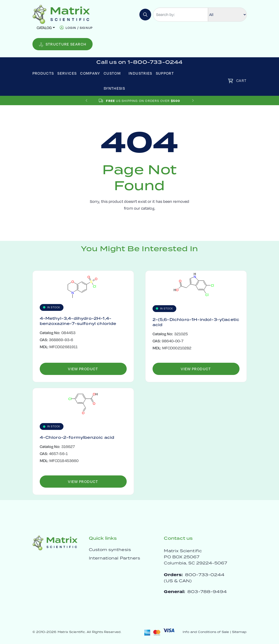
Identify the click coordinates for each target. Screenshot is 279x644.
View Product (83, 369)
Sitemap (239, 632)
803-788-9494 (207, 592)
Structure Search (63, 44)
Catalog (44, 28)
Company (90, 73)
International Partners (115, 558)
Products (43, 73)
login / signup (79, 28)
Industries (140, 73)
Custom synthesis (110, 550)
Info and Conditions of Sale (206, 632)
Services (67, 73)
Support (165, 73)
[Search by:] (181, 15)
